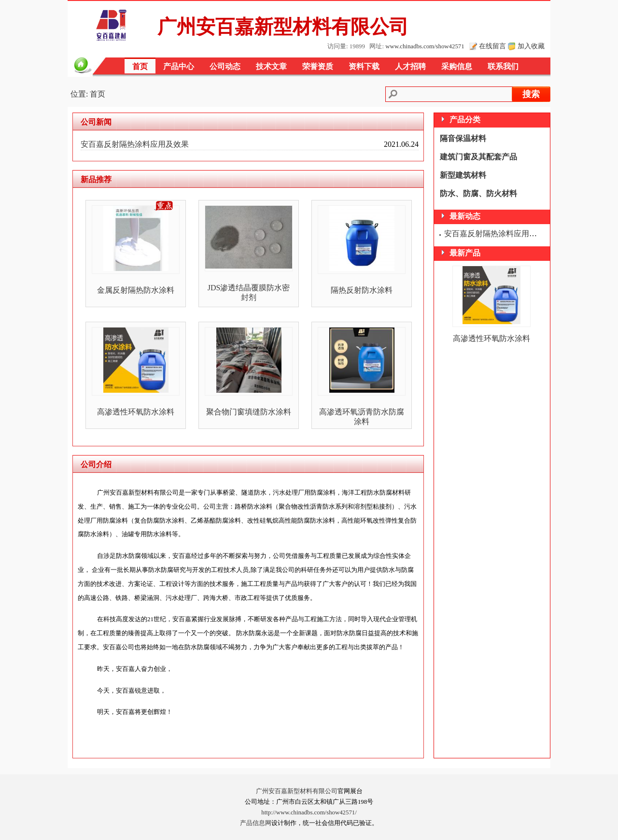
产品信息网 (256, 823)
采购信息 (457, 66)
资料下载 (364, 66)
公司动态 (225, 66)
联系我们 (503, 66)
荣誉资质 (318, 66)
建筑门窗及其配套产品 (478, 157)
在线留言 (492, 46)
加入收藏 (531, 46)
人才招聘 (410, 66)
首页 (140, 66)
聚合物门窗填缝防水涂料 (249, 412)
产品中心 (179, 66)
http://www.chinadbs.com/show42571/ (309, 812)
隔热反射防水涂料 (362, 290)
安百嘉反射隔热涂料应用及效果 (135, 144)
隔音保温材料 (463, 138)
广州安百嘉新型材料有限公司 (297, 791)
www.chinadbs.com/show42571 (425, 46)
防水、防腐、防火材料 (478, 193)
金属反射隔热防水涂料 (136, 290)
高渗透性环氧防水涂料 (136, 412)
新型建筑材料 (463, 175)
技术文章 (271, 66)
